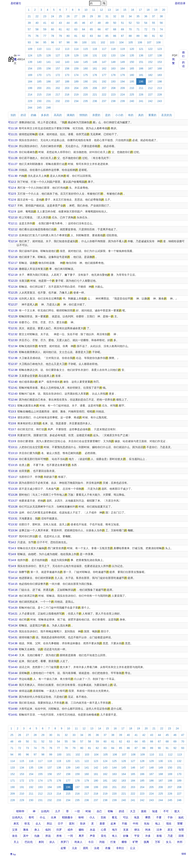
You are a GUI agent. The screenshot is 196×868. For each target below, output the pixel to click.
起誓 (63, 848)
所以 (49, 824)
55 (154, 23)
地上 (158, 824)
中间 (136, 824)
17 (140, 10)
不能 (124, 824)
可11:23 (13, 140)
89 (138, 36)
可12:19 (13, 275)
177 (104, 75)
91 (154, 36)
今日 (91, 842)
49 (107, 23)
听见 (27, 824)
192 (104, 81)
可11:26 (13, 158)
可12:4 (12, 188)
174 (76, 75)
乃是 (170, 836)
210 (132, 88)
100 (84, 42)
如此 (181, 817)
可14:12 (13, 572)
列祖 (102, 842)
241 (141, 101)
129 (76, 55)
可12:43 (13, 394)
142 (58, 62)
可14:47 (13, 679)
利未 (148, 830)
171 (49, 75)
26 (68, 16)
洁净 (159, 830)
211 (141, 88)
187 (58, 81)
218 (67, 95)
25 (60, 16)
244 (30, 108)
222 (104, 95)
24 (53, 16)
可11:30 (13, 176)
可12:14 (13, 241)
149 (123, 62)
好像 (126, 836)
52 (130, 23)
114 (76, 49)
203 (67, 88)
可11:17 (13, 122)
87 (122, 36)
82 (84, 36)
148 (113, 62)
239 (123, 101)
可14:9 (12, 566)
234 (76, 101)
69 (122, 29)
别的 (13, 115)
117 (104, 49)
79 (60, 36)
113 (67, 49)
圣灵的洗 (167, 115)
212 (150, 88)
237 (104, 101)
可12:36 (13, 358)
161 (95, 68)
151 (141, 62)
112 (58, 49)
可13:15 (13, 465)
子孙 (170, 817)
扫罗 (59, 830)
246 (49, 108)
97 (60, 42)
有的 (131, 115)
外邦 (180, 842)
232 (58, 101)
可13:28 (13, 507)
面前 (144, 811)
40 (37, 23)
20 (164, 10)
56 (161, 23)
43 (60, 23)
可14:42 (13, 661)
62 (68, 29)
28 (84, 16)
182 (150, 75)
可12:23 (13, 281)
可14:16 (13, 590)
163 (113, 68)
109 (30, 49)
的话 (183, 64)
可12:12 (13, 229)
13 (109, 10)
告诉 (83, 824)
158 (67, 68)
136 (141, 55)
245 (39, 108)
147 (104, 62)
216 (49, 95)
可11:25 (13, 152)
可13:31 (13, 518)
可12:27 (13, 304)
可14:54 (13, 691)
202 (58, 88)
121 (141, 49)
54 (146, 23)
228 (160, 95)
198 (160, 81)
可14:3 (12, 548)
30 (99, 16)
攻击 (15, 836)
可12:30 (13, 322)
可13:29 (13, 513)
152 (150, 62)
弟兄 (16, 824)
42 (53, 23)
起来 (113, 824)
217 (58, 95)
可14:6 (12, 554)
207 (104, 88)
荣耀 (180, 824)
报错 (184, 854)
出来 (54, 817)
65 (91, 29)
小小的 (119, 115)
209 (123, 88)
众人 (38, 824)
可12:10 (13, 217)
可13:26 (13, 495)
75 (29, 36)
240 (132, 101)
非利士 (120, 848)
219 (76, 95)
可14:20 (13, 608)
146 (95, 62)
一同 (70, 836)
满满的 (71, 115)
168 (160, 68)
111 (49, 49)
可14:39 (13, 649)
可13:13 (13, 453)
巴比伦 (29, 842)
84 (99, 36)
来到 (41, 842)
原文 (170, 830)
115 (85, 49)
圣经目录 (180, 3)
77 (45, 36)
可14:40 (13, 655)
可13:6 (12, 423)
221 (95, 95)
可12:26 (13, 299)
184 (30, 81)
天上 (16, 842)
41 (45, 23)
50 (115, 23)
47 (91, 23)
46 (84, 23)
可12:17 (13, 263)
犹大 (177, 811)
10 (86, 10)
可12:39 (13, 376)
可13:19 (13, 483)
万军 (158, 842)
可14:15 (13, 584)
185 (39, 81)
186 (49, 81)
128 (67, 55)
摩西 (148, 817)
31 (107, 16)
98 (68, 42)
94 (37, 42)
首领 (159, 836)
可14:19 (13, 602)
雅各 (26, 830)
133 (113, 55)
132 (104, 55)
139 (30, 62)
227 (150, 95)
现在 (169, 824)
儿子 (58, 811)
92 (161, 36)
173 (67, 75)
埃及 (137, 817)
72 (146, 29)
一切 (77, 811)
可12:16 (13, 257)
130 (85, 55)
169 (30, 75)
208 (113, 88)
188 (67, 81)
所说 (48, 836)
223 (113, 95)
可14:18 (13, 596)
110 (39, 49)
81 (76, 36)
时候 (88, 811)
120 (132, 49)
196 (141, 81)
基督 (102, 824)
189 (76, 81)
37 (154, 16)
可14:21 (13, 614)
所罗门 (65, 842)
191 (95, 81)
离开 (81, 836)
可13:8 (12, 435)
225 (132, 95)
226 (141, 95)
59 (45, 29)
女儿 (169, 842)
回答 (181, 836)
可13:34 (13, 530)
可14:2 (12, 542)
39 (29, 23)
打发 (113, 842)
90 (146, 36)
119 (123, 49)
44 (68, 23)
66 (99, 29)
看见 (114, 817)
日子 (60, 824)
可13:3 (12, 411)
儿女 (74, 848)
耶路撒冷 (67, 817)
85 (107, 36)
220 (85, 95)
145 (85, 62)
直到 (72, 824)
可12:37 (13, 364)
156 (49, 68)
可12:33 (13, 340)
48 (99, 23)
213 (160, 88)
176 (95, 75)
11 (94, 10)
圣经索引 (16, 3)
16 (133, 10)
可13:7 (12, 429)
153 (160, 62)
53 (138, 23)
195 (132, 81)
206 (95, 88)
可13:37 (13, 536)
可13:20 (13, 489)
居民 (86, 848)
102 (103, 42)
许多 (148, 836)
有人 (115, 836)
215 (39, 95)
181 (141, 75)
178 (113, 75)
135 (132, 55)
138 (160, 55)
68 (115, 29)
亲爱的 (96, 115)
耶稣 (110, 811)
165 (132, 68)
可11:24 (13, 146)
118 (113, 49)
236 (95, 101)
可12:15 (13, 251)
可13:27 (13, 501)
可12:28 (13, 310)
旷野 (135, 842)
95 (45, 42)
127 (58, 55)
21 (29, 16)
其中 (26, 836)
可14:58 (13, 703)
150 (132, 62)
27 (76, 16)
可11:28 (13, 170)
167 (150, 68)
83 (91, 36)
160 (85, 68)
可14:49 (13, 685)
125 (39, 55)
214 (30, 95)
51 (122, 23)
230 (39, 101)
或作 (70, 830)
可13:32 (13, 524)
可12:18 (13, 269)
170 (39, 75)
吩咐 (81, 817)
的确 (33, 115)
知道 (155, 811)
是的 (108, 115)
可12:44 (13, 400)
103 (112, 42)
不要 (159, 817)
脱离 (146, 842)
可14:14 (13, 578)
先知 (147, 824)
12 (101, 10)
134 (123, 55)
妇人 (52, 842)
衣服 (108, 848)
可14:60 (13, 709)
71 (138, 29)
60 (53, 29)
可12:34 (13, 346)
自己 (99, 811)
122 (150, 49)
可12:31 (13, 328)
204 (76, 88)
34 (130, 16)
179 (123, 75)
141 (49, 62)
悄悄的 (83, 115)
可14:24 (13, 625)
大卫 (133, 811)
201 (49, 88)
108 (158, 42)
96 (53, 42)
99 (76, 42)
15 (125, 10)
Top (14, 854)
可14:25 (13, 631)
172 (58, 75)
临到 (48, 830)
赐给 (81, 830)
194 (123, 81)
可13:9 (12, 441)
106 (140, 42)
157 (58, 68)
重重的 (152, 115)
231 (49, 101)
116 (95, 49)
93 (29, 42)
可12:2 (12, 182)
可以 (126, 817)
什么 (42, 817)
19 (156, 10)
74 (161, 29)
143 (67, 62)
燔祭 (124, 842)
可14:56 (13, 697)
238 (113, 101)
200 (39, 88)
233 (67, 101)
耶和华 (20, 811)
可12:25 (13, 293)
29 (91, 16)
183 (160, 75)
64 (84, 29)
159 (76, 68)
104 (121, 42)
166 (141, 68)
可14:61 (13, 715)
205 (85, 88)
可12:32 (13, 334)
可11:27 (13, 164)
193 (113, 81)
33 (122, 16)
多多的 (45, 115)
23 (45, 16)
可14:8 (12, 560)
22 (37, 16)
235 (85, 101)
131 (95, 55)
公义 (133, 848)
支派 (126, 830)
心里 (104, 830)
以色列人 (18, 817)
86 (115, 36)
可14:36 (13, 643)
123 (160, 49)
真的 (141, 115)
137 (150, 55)
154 (30, 68)
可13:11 (13, 447)
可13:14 (13, 459)
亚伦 (104, 836)
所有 (59, 836)
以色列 (45, 811)
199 (30, 88)
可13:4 (12, 417)
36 (146, 16)
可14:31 (13, 637)
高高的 (58, 115)
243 (160, 101)
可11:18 (13, 128)
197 (150, 81)
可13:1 (12, 406)
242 (150, 101)
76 (37, 36)
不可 (166, 811)
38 (161, 16)
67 (107, 29)
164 (123, 68)
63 (76, 29)
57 (29, 29)
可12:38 (13, 370)
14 (117, 10)
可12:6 (12, 200)
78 (53, 36)
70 (130, 29)
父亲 (15, 830)
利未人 (78, 842)
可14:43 (13, 667)
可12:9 (12, 211)
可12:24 (13, 287)
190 (85, 81)
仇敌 (37, 836)
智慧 (181, 830)
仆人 (92, 817)
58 (37, 29)
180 (132, 75)
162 (104, 68)
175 (85, 75)
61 (60, 29)
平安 (137, 836)
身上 (37, 830)
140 (39, 62)
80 (68, 36)
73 (154, 29)
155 (39, 68)
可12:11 (13, 223)
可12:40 (13, 382)
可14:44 (13, 673)
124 (30, 55)
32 (115, 16)
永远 (92, 830)
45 (76, 23)
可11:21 (13, 134)
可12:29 (13, 316)
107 (149, 42)
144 (76, 62)
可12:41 (13, 388)
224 (123, 95)
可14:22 (13, 620)
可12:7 (12, 206)
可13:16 (13, 471)
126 (49, 55)
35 (138, 16)
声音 (92, 836)
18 (148, 10)
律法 (137, 830)
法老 (97, 848)
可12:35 (13, 352)
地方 (115, 830)
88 (130, 36)
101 (94, 42)
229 (30, 101)
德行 (183, 54)
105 (131, 42)
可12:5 (12, 194)
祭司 (31, 817)
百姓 (103, 817)
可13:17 (13, 477)
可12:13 (13, 235)
